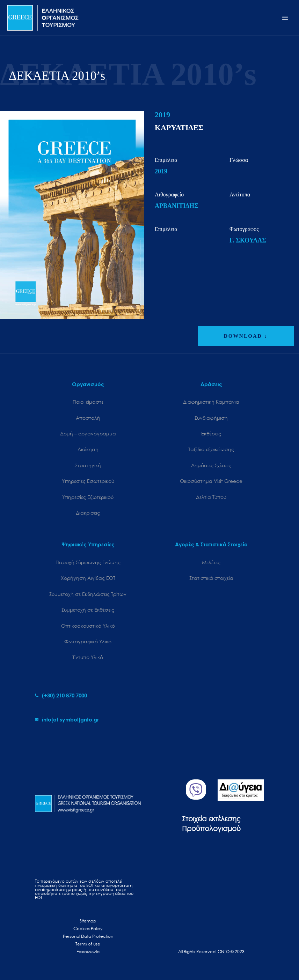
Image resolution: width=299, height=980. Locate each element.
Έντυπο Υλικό (88, 657)
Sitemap (88, 921)
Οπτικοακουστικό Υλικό (88, 626)
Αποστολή (88, 418)
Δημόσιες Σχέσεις (211, 465)
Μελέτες (211, 562)
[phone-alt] (61, 695)
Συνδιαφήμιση (211, 418)
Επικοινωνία (88, 952)
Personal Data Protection (88, 936)
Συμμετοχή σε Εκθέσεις (88, 610)
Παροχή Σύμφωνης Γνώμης (88, 562)
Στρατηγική (88, 465)
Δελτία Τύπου (211, 497)
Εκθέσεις (211, 433)
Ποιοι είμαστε (88, 402)
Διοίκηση (88, 449)
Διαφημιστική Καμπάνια (211, 402)
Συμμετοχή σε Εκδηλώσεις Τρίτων (88, 594)
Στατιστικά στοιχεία (211, 578)
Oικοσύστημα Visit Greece (211, 481)
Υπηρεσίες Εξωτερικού (88, 497)
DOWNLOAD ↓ (246, 336)
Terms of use (88, 944)
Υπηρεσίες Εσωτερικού (88, 481)
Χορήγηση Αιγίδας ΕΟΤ (88, 578)
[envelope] (67, 719)
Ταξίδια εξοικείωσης (211, 449)
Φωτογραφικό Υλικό (88, 641)
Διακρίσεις (88, 513)
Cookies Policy (88, 929)
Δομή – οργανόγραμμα (88, 433)
